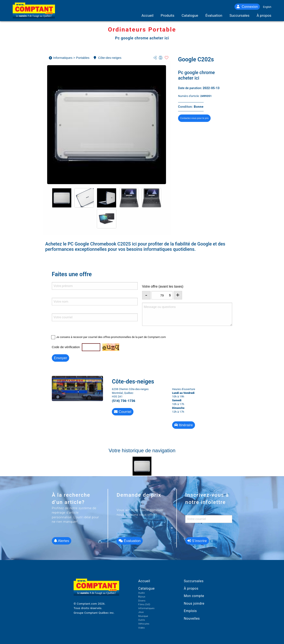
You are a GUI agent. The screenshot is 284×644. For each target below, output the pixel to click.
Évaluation (130, 541)
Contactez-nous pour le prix (194, 118)
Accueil (144, 581)
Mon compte (194, 596)
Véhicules (144, 624)
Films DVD (144, 604)
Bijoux (142, 597)
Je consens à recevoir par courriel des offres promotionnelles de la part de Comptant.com (111, 337)
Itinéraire (184, 425)
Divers (142, 601)
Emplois (190, 611)
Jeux (141, 612)
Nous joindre (194, 603)
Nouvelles (192, 618)
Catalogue (147, 588)
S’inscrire (197, 541)
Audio (142, 593)
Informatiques (146, 608)
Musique (143, 616)
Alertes (62, 541)
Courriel (123, 412)
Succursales (194, 581)
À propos (191, 588)
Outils (142, 620)
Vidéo (142, 628)
